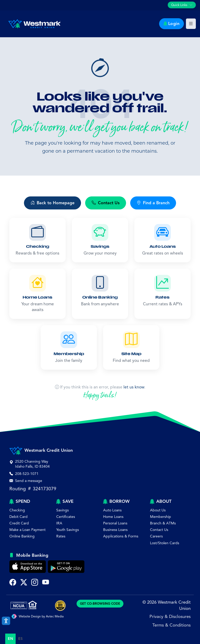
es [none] (20, 639)
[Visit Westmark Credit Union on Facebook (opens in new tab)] (13, 583)
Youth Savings (68, 530)
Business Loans (115, 530)
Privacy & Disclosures (170, 617)
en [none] (10, 639)
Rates (61, 536)
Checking (17, 510)
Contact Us (159, 530)
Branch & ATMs (163, 523)
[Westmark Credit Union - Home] (32, 24)
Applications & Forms (121, 536)
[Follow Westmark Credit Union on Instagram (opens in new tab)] (35, 583)
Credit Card (19, 523)
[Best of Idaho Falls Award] (60, 606)
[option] (20, 639)
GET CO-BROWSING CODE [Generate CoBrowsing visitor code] (100, 603)
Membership (161, 517)
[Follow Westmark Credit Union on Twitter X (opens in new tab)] (24, 583)
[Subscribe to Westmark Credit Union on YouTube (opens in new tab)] (46, 583)
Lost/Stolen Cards (165, 543)
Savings (63, 510)
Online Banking (22, 536)
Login (172, 24)
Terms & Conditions (171, 625)
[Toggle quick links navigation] (182, 5)
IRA (59, 523)
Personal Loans (115, 523)
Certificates (66, 517)
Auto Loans (112, 510)
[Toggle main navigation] (191, 24)
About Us (158, 510)
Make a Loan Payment (27, 530)
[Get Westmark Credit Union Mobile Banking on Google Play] (66, 567)
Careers (156, 536)
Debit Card (18, 517)
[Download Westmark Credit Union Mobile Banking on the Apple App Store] (28, 567)
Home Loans (113, 517)
